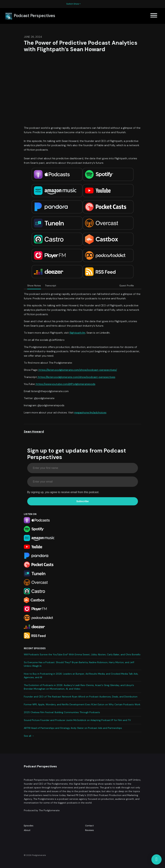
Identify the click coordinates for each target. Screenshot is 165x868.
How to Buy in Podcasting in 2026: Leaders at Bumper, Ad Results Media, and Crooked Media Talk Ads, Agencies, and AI (81, 676)
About (27, 830)
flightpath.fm (77, 333)
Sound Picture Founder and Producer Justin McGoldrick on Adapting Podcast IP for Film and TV (77, 720)
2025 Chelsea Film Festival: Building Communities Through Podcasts (62, 712)
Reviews (89, 830)
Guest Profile (127, 286)
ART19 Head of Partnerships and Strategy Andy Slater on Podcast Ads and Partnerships (73, 728)
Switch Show (73, 4)
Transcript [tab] (51, 286)
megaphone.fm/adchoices (90, 413)
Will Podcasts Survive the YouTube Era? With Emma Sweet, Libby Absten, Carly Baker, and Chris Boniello (82, 654)
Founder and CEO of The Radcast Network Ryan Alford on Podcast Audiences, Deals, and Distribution (81, 697)
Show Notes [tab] (34, 286)
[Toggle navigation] (154, 16)
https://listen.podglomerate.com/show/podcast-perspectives (76, 377)
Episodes (29, 826)
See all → (29, 736)
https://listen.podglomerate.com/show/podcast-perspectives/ (77, 370)
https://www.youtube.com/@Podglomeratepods (65, 384)
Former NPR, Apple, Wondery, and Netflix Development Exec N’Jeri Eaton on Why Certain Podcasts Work (82, 704)
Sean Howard (34, 432)
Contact (89, 826)
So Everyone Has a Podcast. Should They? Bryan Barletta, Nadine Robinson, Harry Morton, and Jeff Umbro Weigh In (79, 664)
